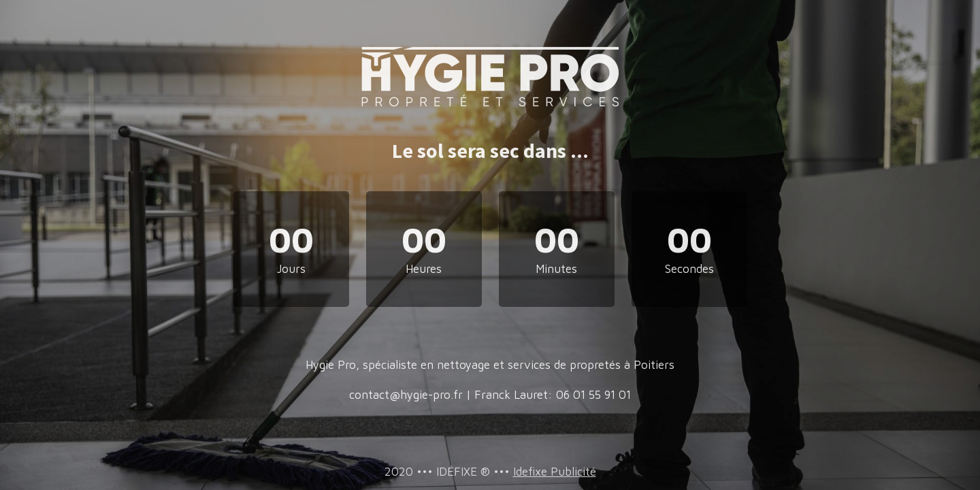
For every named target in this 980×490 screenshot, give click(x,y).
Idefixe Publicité (555, 472)
